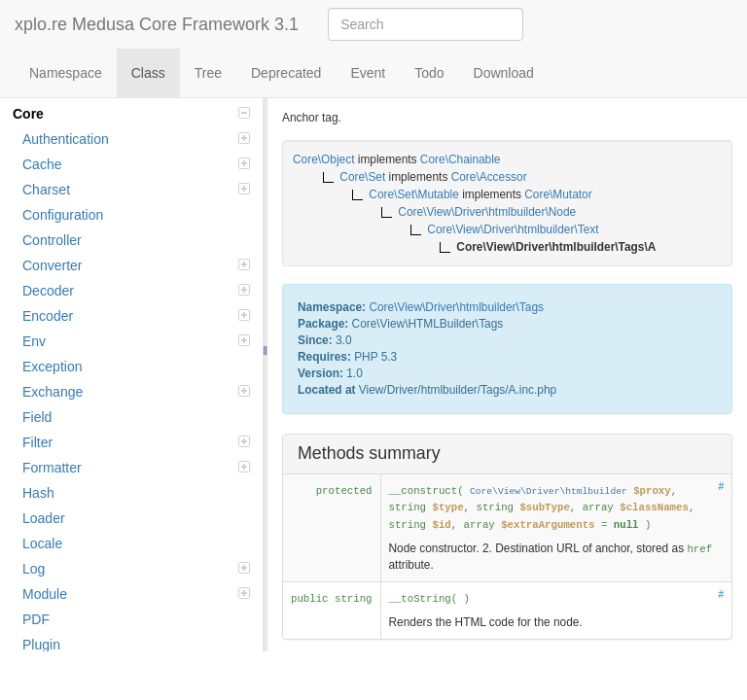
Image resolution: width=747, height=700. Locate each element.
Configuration (63, 215)
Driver (441, 307)
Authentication (136, 139)
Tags (532, 307)
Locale (42, 543)
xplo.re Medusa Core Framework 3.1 (157, 24)
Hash (38, 493)
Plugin (41, 645)
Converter (136, 265)
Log (136, 569)
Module (136, 594)
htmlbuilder (487, 307)
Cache (136, 164)
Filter (136, 442)
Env (136, 341)
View (409, 307)
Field (37, 417)
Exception (52, 367)
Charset (136, 190)
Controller (52, 240)
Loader (44, 518)
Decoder (136, 291)
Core (131, 114)
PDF (36, 619)
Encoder (136, 316)
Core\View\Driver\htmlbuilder (549, 491)
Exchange (136, 392)
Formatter (136, 468)
